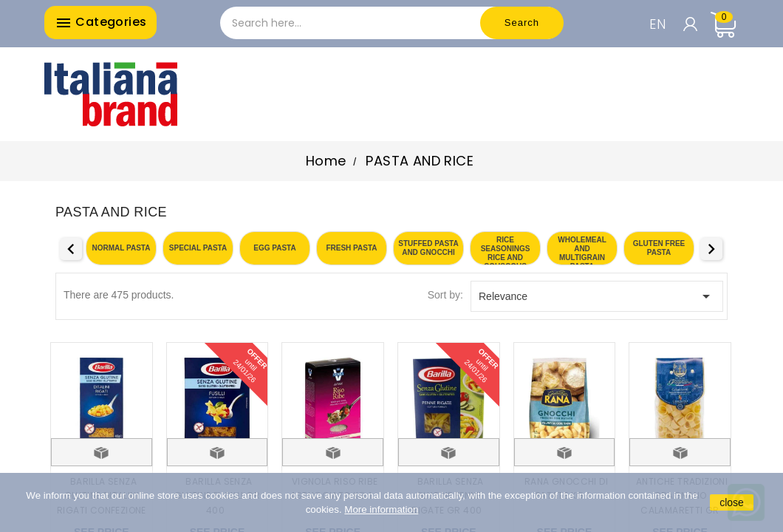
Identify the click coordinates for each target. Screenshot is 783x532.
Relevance (597, 296)
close (732, 502)
